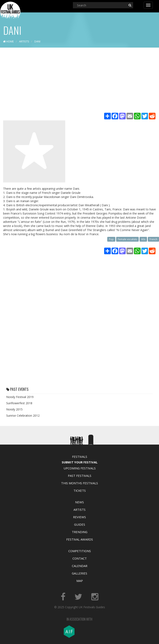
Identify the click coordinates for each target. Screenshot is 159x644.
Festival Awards (80, 539)
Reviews (79, 517)
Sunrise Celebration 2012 (23, 416)
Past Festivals (80, 476)
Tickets (80, 490)
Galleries (79, 573)
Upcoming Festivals (80, 468)
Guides (80, 524)
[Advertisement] (79, 81)
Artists (79, 510)
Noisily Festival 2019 (20, 397)
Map (80, 581)
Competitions (80, 551)
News (79, 502)
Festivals (80, 457)
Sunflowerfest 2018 (19, 403)
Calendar (80, 566)
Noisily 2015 (14, 409)
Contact (80, 558)
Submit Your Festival (80, 462)
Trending (80, 532)
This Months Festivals (79, 483)
